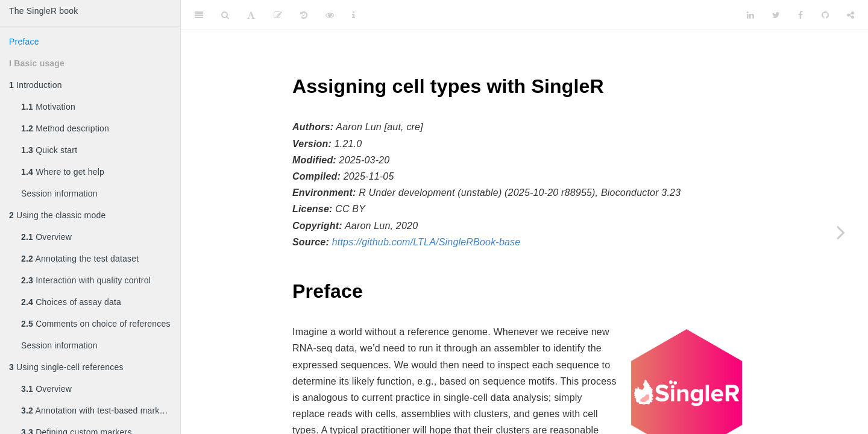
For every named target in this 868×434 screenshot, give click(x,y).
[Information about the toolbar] (354, 15)
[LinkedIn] (750, 15)
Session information (59, 193)
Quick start (49, 150)
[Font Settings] (251, 15)
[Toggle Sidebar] (199, 15)
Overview (46, 237)
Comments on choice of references (96, 324)
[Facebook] (800, 15)
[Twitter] (776, 15)
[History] (304, 15)
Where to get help (63, 172)
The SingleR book (44, 11)
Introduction (36, 85)
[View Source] (330, 15)
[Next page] (841, 232)
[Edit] (278, 15)
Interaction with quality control (86, 280)
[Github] (825, 15)
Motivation (48, 107)
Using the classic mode (57, 215)
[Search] (225, 15)
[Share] (851, 15)
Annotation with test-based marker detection (101, 410)
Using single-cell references (66, 367)
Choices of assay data (71, 302)
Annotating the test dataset (80, 259)
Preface (24, 42)
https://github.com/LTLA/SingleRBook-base (426, 242)
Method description (65, 128)
